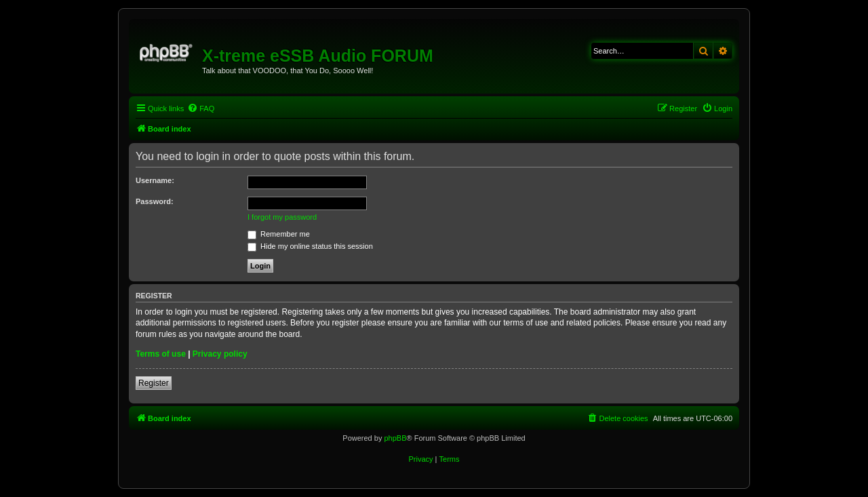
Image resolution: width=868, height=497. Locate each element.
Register (154, 383)
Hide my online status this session (310, 246)
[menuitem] (201, 108)
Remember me (279, 234)
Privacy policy (220, 354)
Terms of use (161, 354)
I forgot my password (282, 217)
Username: (155, 180)
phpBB (395, 438)
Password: (155, 201)
